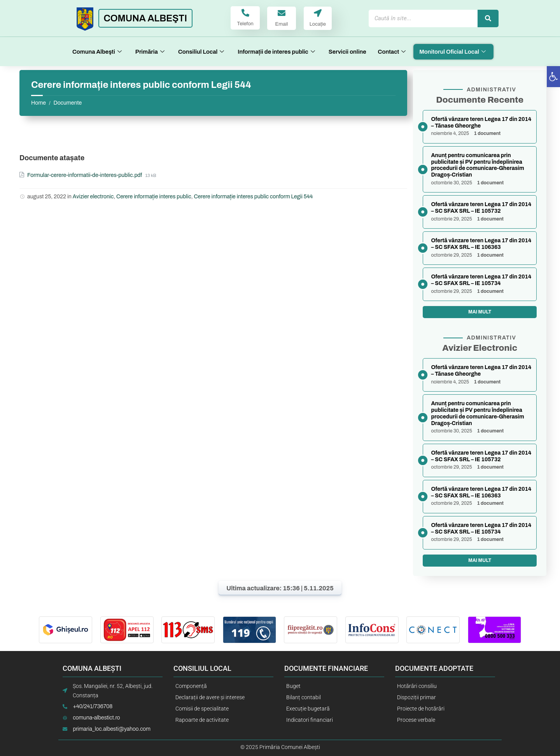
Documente (67, 103)
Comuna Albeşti (98, 52)
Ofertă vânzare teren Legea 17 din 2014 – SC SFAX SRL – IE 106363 (481, 244)
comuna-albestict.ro (96, 718)
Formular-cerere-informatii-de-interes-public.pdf (85, 175)
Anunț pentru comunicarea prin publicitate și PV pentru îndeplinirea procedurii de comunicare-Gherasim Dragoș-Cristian (477, 165)
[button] (553, 77)
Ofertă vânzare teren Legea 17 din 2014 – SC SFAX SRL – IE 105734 (481, 280)
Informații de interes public (277, 52)
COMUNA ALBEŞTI (145, 18)
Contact (393, 52)
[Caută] (488, 18)
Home (38, 103)
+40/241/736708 (93, 707)
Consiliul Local (202, 52)
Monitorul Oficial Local (453, 52)
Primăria (151, 52)
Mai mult (480, 312)
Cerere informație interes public (154, 197)
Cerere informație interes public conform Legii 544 (253, 197)
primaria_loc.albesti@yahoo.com (112, 729)
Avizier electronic (93, 197)
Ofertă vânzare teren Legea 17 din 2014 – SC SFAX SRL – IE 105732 (481, 208)
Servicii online (347, 52)
